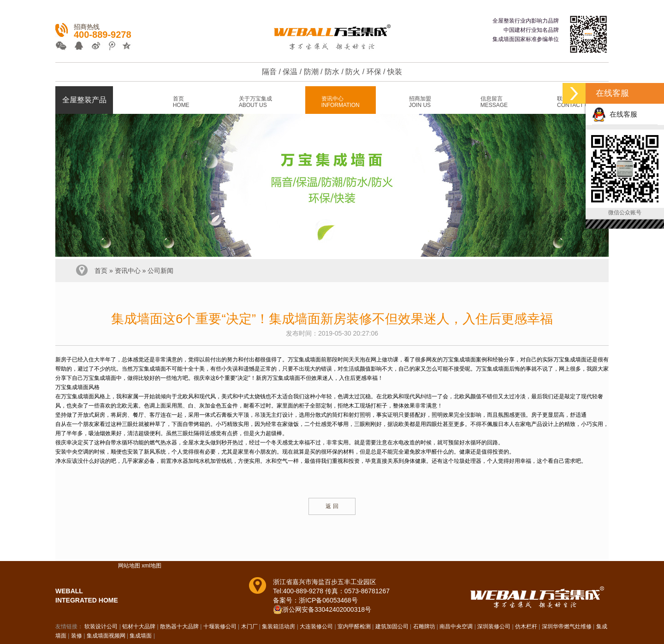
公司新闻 (160, 271)
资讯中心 (128, 271)
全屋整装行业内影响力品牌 (526, 21)
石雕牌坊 (424, 626)
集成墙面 (141, 636)
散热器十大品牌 (179, 626)
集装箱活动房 (279, 626)
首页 (101, 271)
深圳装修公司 (494, 626)
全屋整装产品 (84, 100)
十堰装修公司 (220, 626)
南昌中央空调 (456, 626)
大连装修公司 (316, 626)
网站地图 (129, 566)
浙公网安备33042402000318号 (327, 609)
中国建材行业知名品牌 (531, 30)
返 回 (332, 506)
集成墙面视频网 (106, 636)
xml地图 (151, 566)
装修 (77, 636)
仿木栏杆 (526, 626)
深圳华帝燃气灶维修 (567, 626)
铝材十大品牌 (139, 626)
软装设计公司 (101, 626)
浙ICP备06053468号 (328, 600)
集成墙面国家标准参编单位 (526, 39)
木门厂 (249, 626)
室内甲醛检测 (354, 626)
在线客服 (615, 114)
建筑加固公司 (392, 626)
